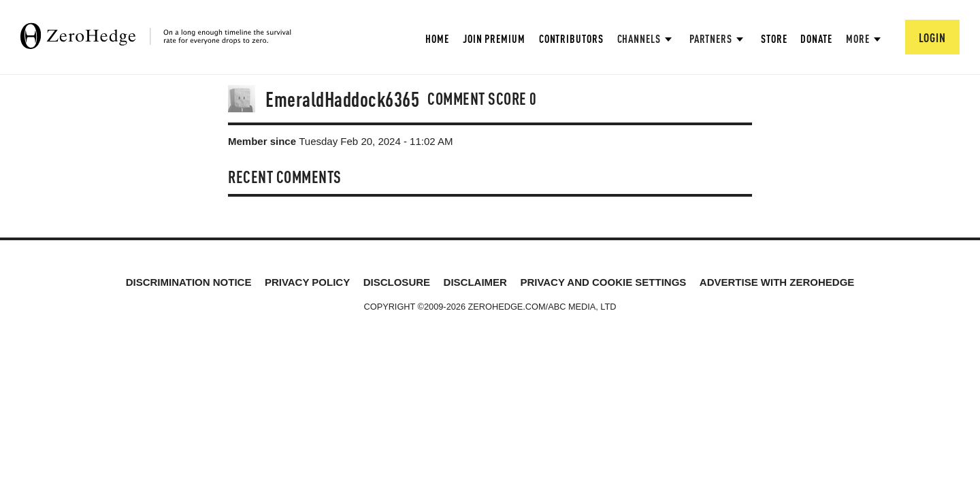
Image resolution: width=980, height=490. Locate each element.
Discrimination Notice (189, 282)
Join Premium (494, 38)
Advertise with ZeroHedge (777, 282)
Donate (816, 38)
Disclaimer (475, 282)
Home (437, 38)
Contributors (571, 38)
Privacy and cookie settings (603, 282)
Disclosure (397, 282)
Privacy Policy (307, 282)
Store (774, 38)
